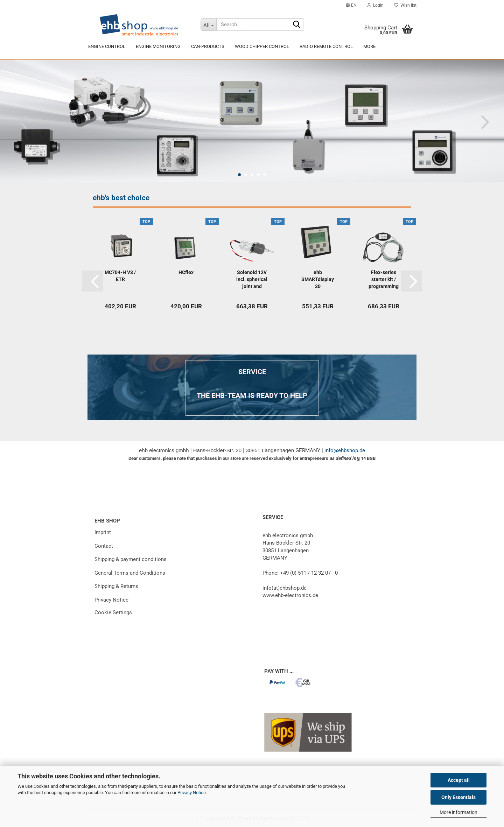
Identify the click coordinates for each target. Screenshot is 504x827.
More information (458, 812)
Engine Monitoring (158, 46)
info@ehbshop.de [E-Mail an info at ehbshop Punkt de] (345, 450)
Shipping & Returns (116, 586)
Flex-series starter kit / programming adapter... (384, 280)
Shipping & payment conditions (131, 559)
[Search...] (208, 24)
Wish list (405, 5)
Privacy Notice (192, 793)
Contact (104, 546)
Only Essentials (458, 797)
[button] (351, 5)
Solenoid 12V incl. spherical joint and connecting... (252, 280)
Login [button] (375, 5)
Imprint (103, 532)
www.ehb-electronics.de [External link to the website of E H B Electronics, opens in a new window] (290, 595)
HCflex (186, 272)
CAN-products (208, 46)
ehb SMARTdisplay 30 (318, 279)
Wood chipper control (262, 46)
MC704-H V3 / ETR (120, 276)
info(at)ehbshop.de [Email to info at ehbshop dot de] (285, 588)
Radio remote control (326, 46)
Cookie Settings (113, 612)
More (369, 46)
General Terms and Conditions (130, 573)
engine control (107, 46)
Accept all (459, 780)
